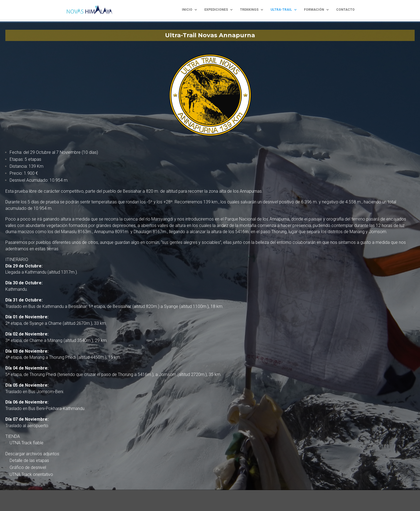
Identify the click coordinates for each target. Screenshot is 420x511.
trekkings (249, 10)
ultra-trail (281, 10)
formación (314, 10)
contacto (345, 10)
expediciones (216, 10)
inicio (187, 10)
